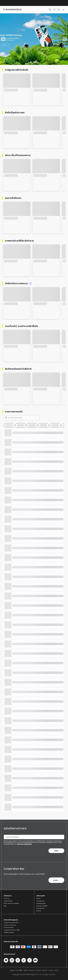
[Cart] (50, 10)
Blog (5, 906)
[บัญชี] (54, 10)
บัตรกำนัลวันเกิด (41, 908)
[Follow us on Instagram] (12, 960)
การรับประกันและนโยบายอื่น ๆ (11, 923)
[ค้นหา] (59, 10)
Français (31, 970)
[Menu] (63, 10)
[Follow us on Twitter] (30, 960)
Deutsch (38, 970)
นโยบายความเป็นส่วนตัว (24, 844)
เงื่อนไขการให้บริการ (9, 927)
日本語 (26, 970)
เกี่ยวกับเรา (7, 898)
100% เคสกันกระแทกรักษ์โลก (11, 903)
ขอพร (56, 880)
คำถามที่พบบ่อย (41, 901)
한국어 (56, 970)
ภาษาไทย (51, 970)
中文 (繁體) (19, 970)
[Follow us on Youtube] (35, 960)
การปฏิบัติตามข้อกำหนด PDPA (12, 930)
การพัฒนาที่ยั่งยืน (8, 901)
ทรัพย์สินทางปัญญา (9, 932)
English (12, 970)
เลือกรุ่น (38, 898)
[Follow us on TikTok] (24, 960)
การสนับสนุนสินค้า (41, 903)
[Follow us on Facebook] (18, 960)
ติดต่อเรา (39, 911)
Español (45, 970)
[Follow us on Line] (6, 960)
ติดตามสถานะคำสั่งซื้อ (42, 906)
